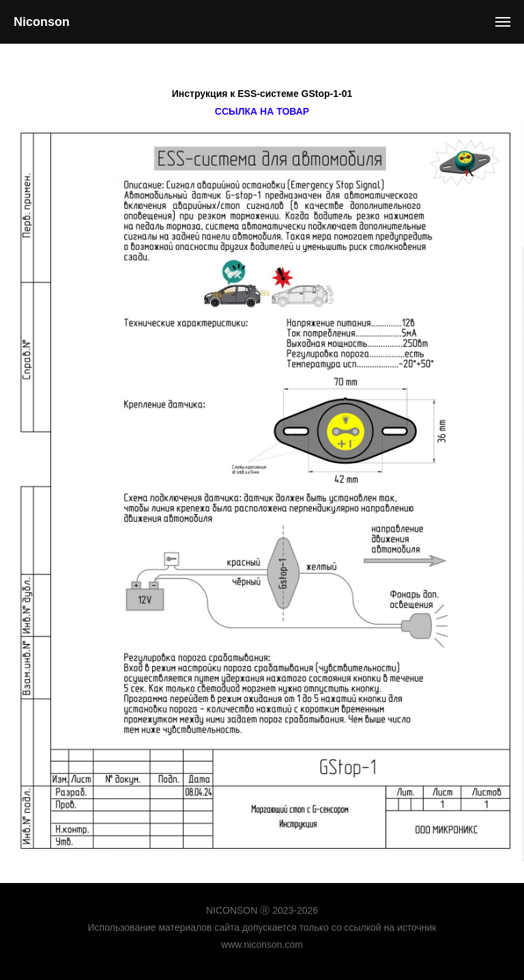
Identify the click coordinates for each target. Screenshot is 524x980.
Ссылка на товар (262, 111)
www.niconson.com (262, 944)
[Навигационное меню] (503, 22)
